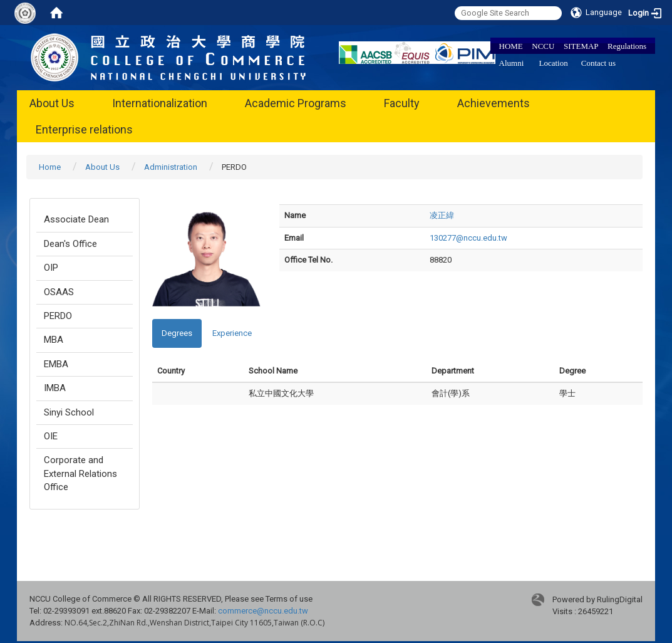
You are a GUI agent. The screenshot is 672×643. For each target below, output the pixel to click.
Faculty (402, 103)
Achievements (494, 103)
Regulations (627, 46)
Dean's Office (70, 244)
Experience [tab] (232, 333)
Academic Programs (296, 103)
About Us (52, 103)
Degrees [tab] (177, 333)
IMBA (55, 388)
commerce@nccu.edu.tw (263, 611)
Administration (171, 167)
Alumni (512, 63)
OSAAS (59, 292)
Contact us (598, 63)
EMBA (56, 364)
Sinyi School (69, 412)
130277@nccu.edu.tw (468, 238)
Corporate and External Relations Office (80, 473)
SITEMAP (581, 46)
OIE (51, 436)
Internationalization (160, 103)
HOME (511, 46)
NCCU (543, 46)
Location (554, 63)
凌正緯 (442, 215)
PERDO (58, 316)
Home (50, 167)
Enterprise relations (84, 129)
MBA (54, 340)
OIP (51, 268)
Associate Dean (76, 219)
